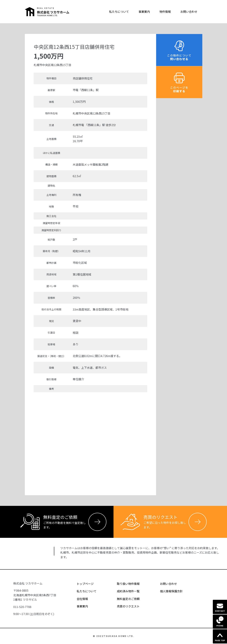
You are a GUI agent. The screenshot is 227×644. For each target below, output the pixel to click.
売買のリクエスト (125, 606)
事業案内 (144, 12)
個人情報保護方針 (168, 591)
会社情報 (79, 599)
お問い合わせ (189, 12)
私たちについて (119, 12)
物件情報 (165, 12)
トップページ (82, 584)
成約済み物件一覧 (125, 591)
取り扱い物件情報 (125, 584)
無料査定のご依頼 (125, 599)
